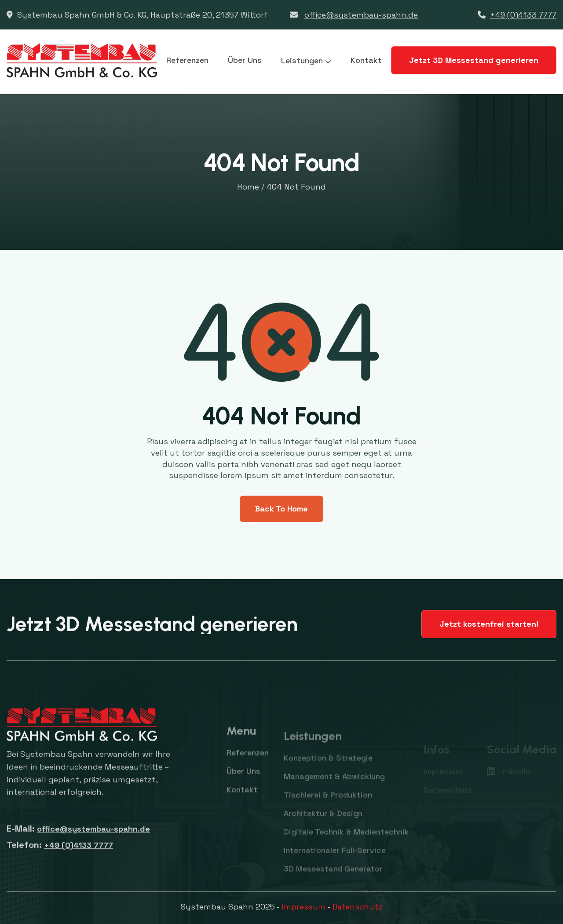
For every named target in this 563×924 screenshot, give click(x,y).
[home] (82, 60)
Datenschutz (357, 907)
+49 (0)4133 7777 (523, 15)
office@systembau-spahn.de (361, 15)
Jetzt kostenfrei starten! (489, 624)
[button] (306, 61)
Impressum (303, 907)
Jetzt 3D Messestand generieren (474, 60)
